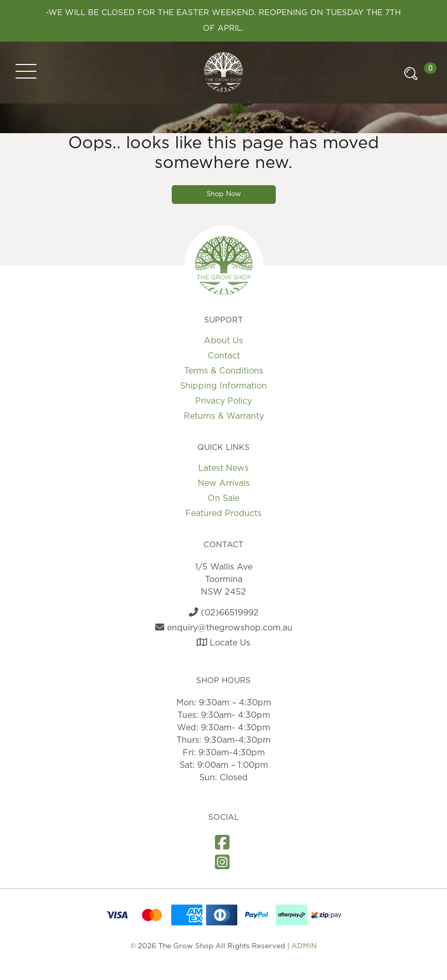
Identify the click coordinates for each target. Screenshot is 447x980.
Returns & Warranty (224, 416)
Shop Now (224, 194)
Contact (224, 356)
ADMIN (304, 946)
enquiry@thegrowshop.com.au (224, 628)
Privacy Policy (223, 401)
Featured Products (223, 513)
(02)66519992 (224, 613)
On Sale (223, 498)
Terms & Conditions (224, 371)
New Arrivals (224, 483)
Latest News (223, 468)
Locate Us (223, 643)
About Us (223, 341)
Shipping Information (223, 386)
